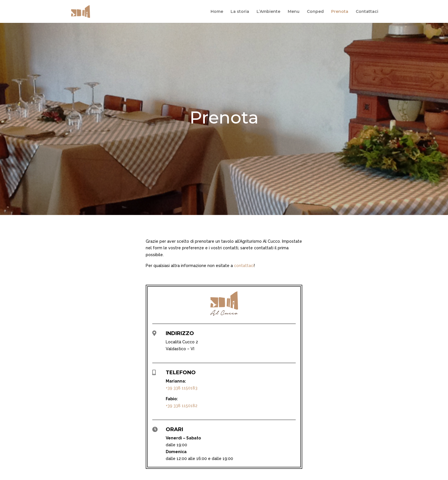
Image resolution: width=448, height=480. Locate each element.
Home (217, 12)
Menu (294, 12)
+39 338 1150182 (182, 406)
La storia (240, 12)
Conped (315, 12)
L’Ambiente (268, 12)
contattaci (244, 266)
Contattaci (367, 12)
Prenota (340, 12)
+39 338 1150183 (182, 388)
